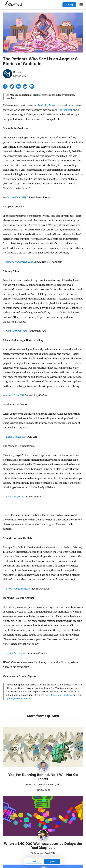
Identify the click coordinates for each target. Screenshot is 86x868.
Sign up (52, 861)
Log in (34, 861)
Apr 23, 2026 (27, 790)
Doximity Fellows (47, 105)
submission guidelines (61, 695)
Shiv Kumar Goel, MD (43, 853)
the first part (65, 110)
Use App (69, 5)
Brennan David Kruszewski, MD (43, 785)
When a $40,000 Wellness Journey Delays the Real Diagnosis (43, 846)
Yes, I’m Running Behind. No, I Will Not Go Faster (43, 777)
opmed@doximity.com (18, 698)
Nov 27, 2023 (20, 76)
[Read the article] (43, 747)
